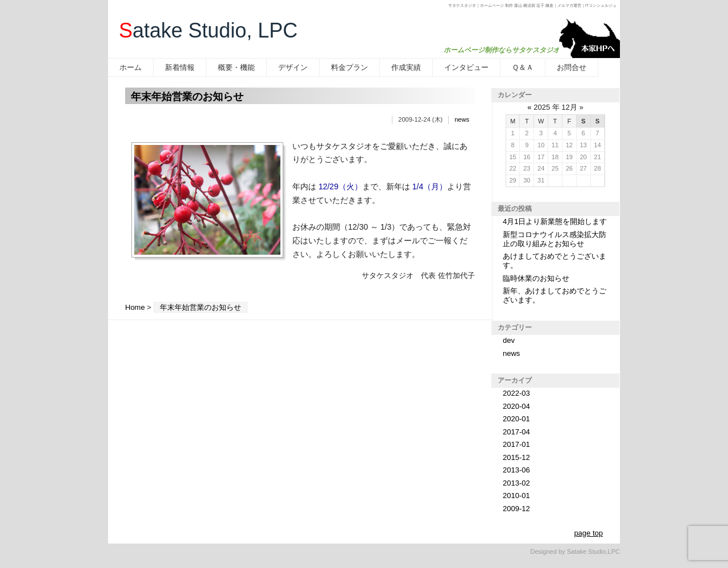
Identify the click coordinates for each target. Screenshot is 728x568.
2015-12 (516, 457)
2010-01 (516, 496)
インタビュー (466, 67)
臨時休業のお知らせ (536, 278)
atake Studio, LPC (208, 30)
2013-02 (516, 483)
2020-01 (516, 419)
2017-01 (516, 444)
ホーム (131, 67)
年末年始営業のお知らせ (187, 97)
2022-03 (516, 393)
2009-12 (516, 509)
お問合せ (572, 67)
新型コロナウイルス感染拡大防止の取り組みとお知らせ (555, 239)
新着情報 (180, 67)
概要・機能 (236, 67)
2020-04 (516, 406)
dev (509, 340)
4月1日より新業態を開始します (555, 221)
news (462, 119)
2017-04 (516, 432)
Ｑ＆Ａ (523, 67)
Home (135, 307)
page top (588, 533)
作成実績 (406, 67)
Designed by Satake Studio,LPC (575, 552)
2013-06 (516, 470)
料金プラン (349, 67)
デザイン (293, 67)
